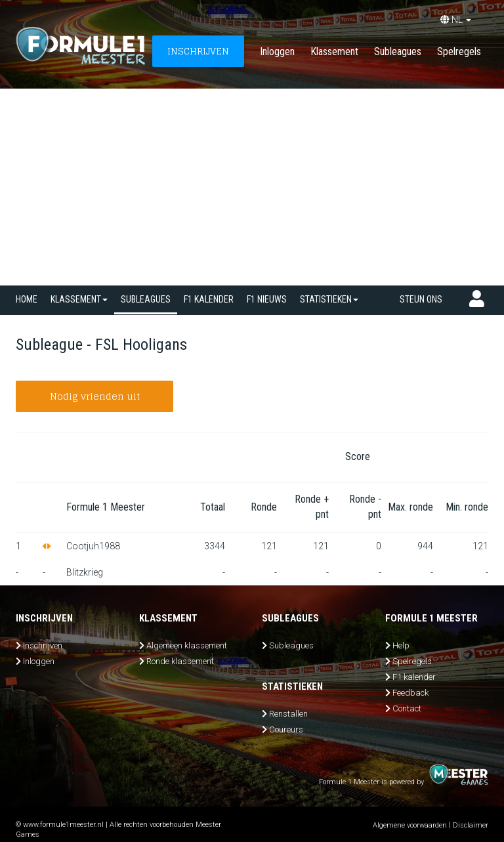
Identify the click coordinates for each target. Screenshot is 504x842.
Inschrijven (43, 645)
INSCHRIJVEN (198, 51)
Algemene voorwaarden (410, 825)
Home (27, 299)
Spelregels (459, 52)
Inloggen (277, 52)
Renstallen (288, 714)
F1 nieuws (267, 299)
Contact (407, 708)
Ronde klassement (180, 661)
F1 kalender (209, 299)
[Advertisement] (252, 187)
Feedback (410, 693)
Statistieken (329, 299)
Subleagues (398, 52)
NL (456, 20)
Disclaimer (471, 825)
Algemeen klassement (187, 645)
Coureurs (286, 729)
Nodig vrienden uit (95, 396)
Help (401, 645)
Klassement (334, 52)
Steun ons (421, 299)
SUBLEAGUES (146, 299)
